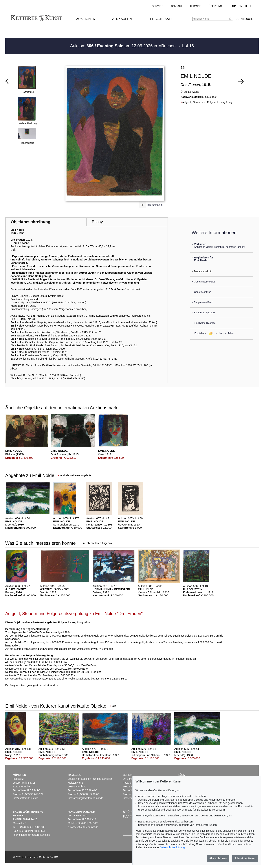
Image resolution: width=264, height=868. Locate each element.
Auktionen (86, 19)
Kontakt (176, 6)
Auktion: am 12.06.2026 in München (123, 46)
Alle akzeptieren (245, 858)
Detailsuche (244, 19)
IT (246, 6)
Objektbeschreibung (30, 222)
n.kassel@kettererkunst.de (83, 827)
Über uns (215, 6)
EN (240, 6)
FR (252, 6)
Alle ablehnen (218, 858)
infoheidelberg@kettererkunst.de (31, 835)
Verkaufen (122, 19)
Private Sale (161, 19)
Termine (196, 6)
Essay (97, 222)
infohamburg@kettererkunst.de (85, 798)
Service (158, 6)
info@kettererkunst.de (25, 798)
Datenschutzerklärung (172, 847)
